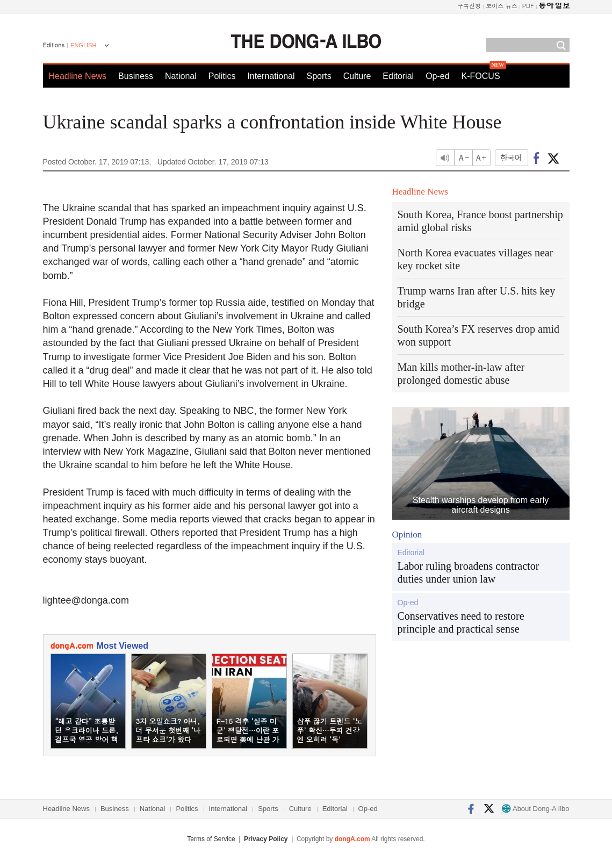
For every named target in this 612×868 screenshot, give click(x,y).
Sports (319, 76)
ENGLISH (83, 45)
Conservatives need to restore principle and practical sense (461, 622)
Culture (357, 76)
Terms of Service (211, 839)
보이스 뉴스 (502, 6)
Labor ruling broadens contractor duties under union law (469, 572)
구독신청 (469, 6)
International (271, 76)
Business (136, 76)
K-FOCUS (481, 76)
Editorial (398, 76)
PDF (528, 6)
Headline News (78, 76)
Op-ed (437, 76)
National (181, 76)
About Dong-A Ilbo (535, 809)
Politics (222, 76)
